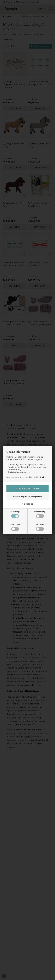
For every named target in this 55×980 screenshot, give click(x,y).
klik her (43, 477)
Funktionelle (15, 527)
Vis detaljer (28, 504)
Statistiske (40, 527)
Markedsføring (40, 514)
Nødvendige (15, 514)
